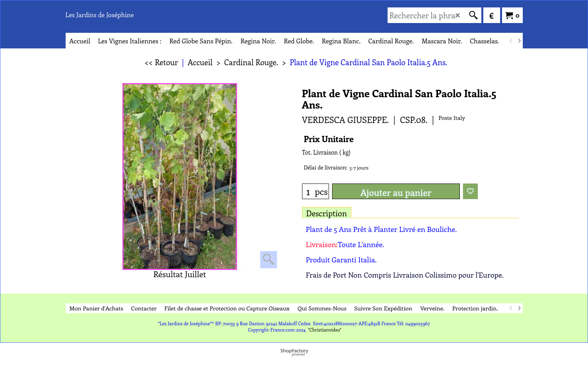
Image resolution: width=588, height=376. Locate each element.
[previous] (511, 41)
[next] (519, 41)
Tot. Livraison (320, 152)
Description (327, 213)
